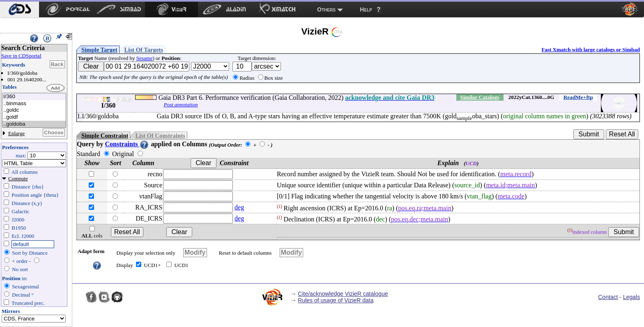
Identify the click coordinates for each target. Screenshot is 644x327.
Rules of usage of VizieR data (336, 300)
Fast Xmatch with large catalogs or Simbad (591, 50)
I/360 (34, 97)
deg (239, 207)
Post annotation (181, 105)
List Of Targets (144, 50)
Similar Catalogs (480, 97)
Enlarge (16, 133)
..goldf (34, 117)
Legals (631, 297)
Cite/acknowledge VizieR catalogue (343, 294)
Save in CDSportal (21, 56)
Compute (18, 178)
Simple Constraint (105, 136)
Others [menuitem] (326, 9)
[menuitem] (20, 9)
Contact (608, 297)
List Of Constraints (160, 136)
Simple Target (99, 50)
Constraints (127, 144)
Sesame (145, 58)
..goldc (34, 110)
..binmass (34, 104)
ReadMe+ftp (578, 97)
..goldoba (34, 124)
